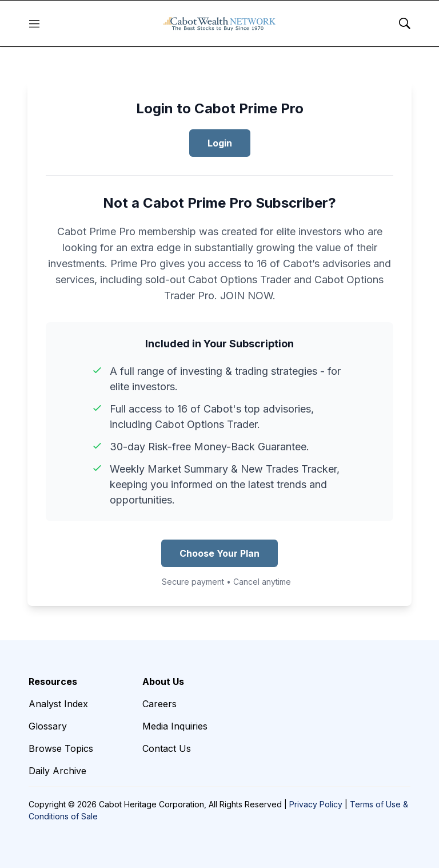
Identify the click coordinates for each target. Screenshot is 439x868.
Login (220, 143)
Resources (53, 681)
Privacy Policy (316, 804)
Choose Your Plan (219, 553)
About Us (163, 681)
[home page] (219, 23)
